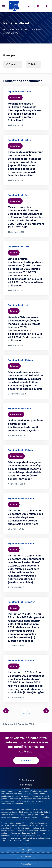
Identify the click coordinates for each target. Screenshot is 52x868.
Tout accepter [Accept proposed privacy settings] (26, 850)
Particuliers (26, 785)
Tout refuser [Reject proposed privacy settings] (26, 857)
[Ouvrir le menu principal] (4, 6)
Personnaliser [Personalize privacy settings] (26, 864)
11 (28, 711)
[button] (13, 64)
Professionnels (26, 780)
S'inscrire (26, 761)
